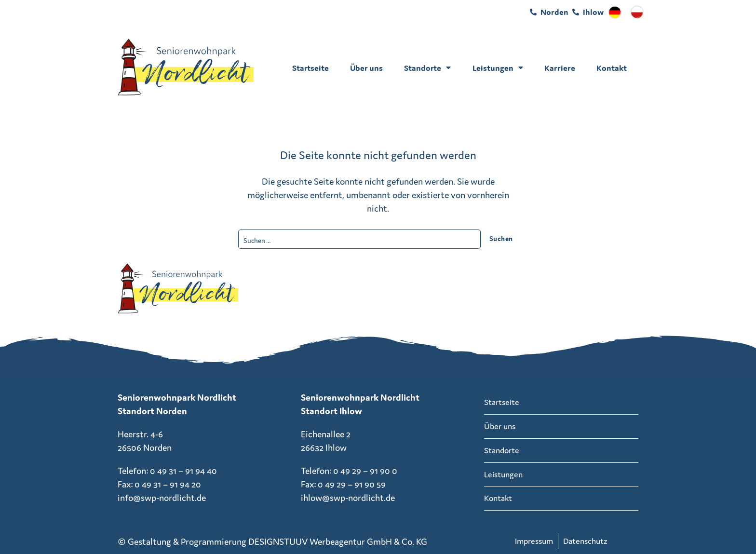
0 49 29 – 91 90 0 (365, 471)
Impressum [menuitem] (534, 541)
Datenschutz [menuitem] (585, 541)
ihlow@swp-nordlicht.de (348, 498)
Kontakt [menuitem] (612, 68)
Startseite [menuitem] (310, 68)
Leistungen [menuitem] (498, 68)
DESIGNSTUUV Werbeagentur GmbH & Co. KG (338, 541)
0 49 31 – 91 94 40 (183, 471)
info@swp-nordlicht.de (162, 498)
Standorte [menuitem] (427, 68)
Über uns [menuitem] (366, 68)
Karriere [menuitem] (560, 68)
